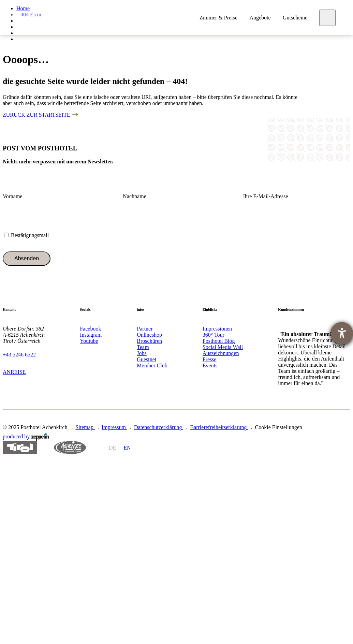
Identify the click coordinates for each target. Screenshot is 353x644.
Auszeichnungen (221, 353)
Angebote (260, 18)
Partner (145, 329)
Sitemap (85, 427)
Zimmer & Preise (218, 18)
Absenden (27, 258)
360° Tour (214, 335)
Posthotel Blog (219, 341)
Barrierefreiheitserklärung (219, 427)
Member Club (152, 365)
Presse (210, 359)
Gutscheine (295, 18)
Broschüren (149, 341)
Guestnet (146, 359)
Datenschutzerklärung (159, 427)
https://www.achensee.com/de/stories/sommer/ (70, 448)
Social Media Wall (223, 347)
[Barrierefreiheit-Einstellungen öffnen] (342, 333)
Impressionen (217, 329)
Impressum (114, 427)
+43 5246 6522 (19, 355)
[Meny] (327, 18)
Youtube (89, 341)
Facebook (90, 329)
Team (143, 347)
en (127, 448)
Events (210, 365)
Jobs (142, 353)
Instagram (91, 335)
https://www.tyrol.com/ (20, 448)
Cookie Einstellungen (279, 427)
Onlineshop (149, 335)
